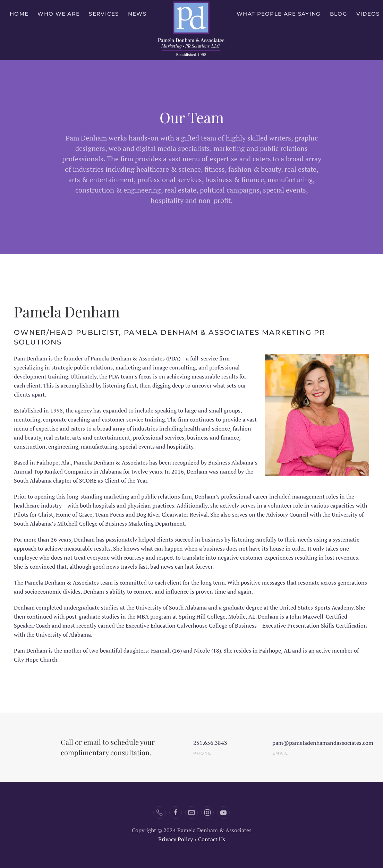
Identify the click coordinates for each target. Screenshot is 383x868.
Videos (368, 14)
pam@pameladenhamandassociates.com (323, 743)
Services (104, 14)
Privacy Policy (176, 839)
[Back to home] (191, 30)
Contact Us (212, 839)
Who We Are (59, 14)
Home (19, 14)
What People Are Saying (279, 14)
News (137, 14)
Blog (339, 14)
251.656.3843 (210, 743)
